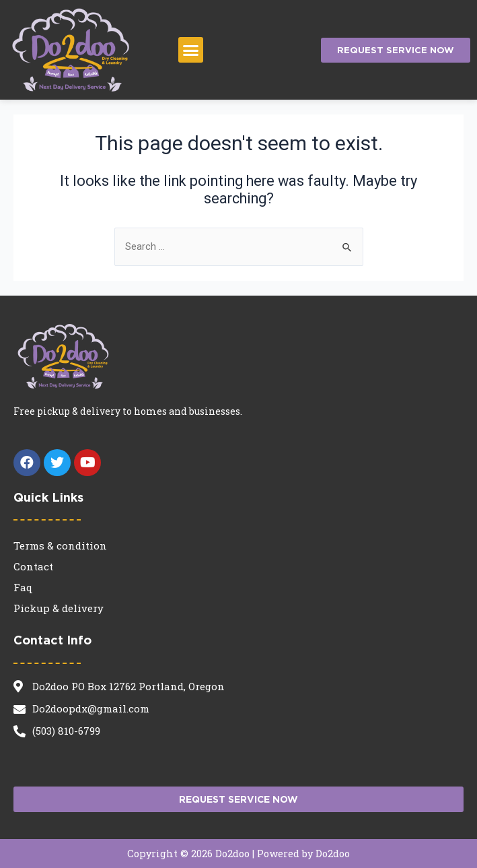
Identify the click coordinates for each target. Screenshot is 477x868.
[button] (191, 50)
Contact (33, 566)
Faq (23, 587)
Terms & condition (60, 545)
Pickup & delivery (59, 608)
